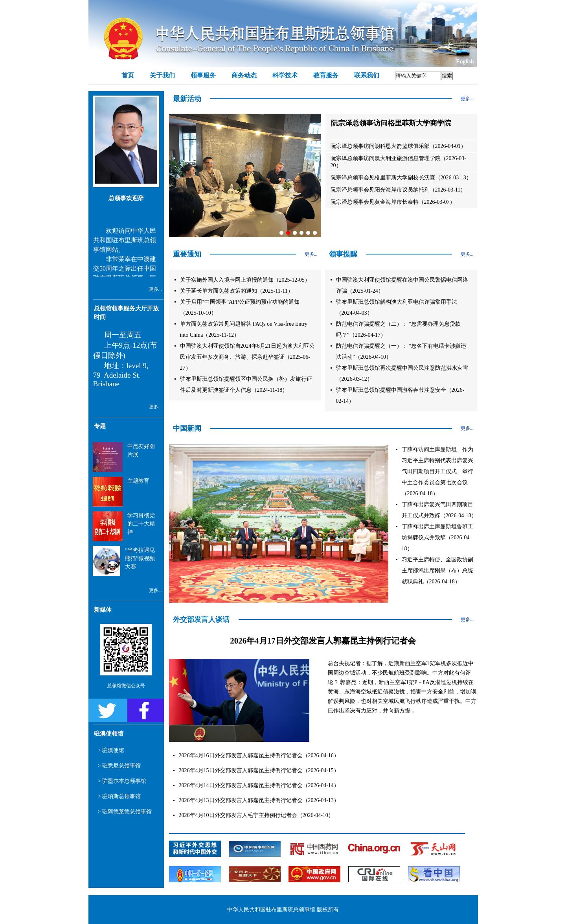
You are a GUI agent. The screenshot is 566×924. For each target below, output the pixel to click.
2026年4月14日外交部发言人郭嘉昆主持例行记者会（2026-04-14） (259, 785)
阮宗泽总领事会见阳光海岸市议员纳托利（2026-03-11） (398, 190)
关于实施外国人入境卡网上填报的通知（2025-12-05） (245, 280)
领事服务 (203, 75)
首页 (128, 75)
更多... (155, 289)
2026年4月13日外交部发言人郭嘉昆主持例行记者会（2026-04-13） (259, 800)
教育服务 (326, 75)
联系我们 (367, 75)
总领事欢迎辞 (126, 198)
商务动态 (244, 75)
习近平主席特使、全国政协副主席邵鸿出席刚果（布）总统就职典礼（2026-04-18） (437, 571)
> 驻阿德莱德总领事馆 (125, 812)
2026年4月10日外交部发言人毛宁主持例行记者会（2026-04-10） (256, 815)
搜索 (447, 76)
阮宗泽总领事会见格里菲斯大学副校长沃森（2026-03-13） (401, 178)
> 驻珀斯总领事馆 (119, 796)
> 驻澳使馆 (111, 750)
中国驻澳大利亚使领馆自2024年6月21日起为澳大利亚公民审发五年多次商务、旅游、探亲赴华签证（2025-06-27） (247, 357)
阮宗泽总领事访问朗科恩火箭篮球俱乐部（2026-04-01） (398, 146)
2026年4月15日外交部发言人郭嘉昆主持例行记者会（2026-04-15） (259, 770)
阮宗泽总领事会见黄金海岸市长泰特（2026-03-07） (393, 202)
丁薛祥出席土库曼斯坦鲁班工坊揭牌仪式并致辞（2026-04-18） (437, 538)
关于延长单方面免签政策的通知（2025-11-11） (237, 291)
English (465, 62)
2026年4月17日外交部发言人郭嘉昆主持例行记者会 (323, 641)
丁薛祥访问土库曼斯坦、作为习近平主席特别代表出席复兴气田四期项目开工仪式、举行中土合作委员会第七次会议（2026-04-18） (437, 471)
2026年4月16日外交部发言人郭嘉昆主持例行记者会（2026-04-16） (259, 755)
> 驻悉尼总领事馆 (119, 766)
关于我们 (162, 75)
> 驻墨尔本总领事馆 (122, 781)
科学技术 (285, 75)
